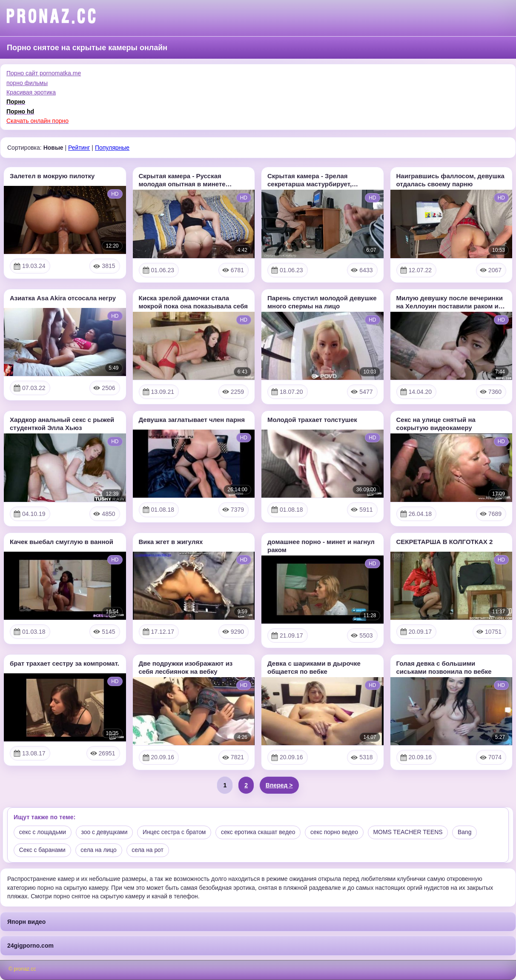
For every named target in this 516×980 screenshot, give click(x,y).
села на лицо (99, 850)
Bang (469, 832)
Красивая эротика (31, 92)
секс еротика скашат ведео (261, 832)
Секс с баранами (43, 850)
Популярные (112, 148)
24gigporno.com (30, 946)
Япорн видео (26, 922)
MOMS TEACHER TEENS (412, 832)
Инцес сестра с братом (176, 832)
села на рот (149, 850)
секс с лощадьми (43, 832)
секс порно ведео (337, 832)
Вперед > (279, 785)
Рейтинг (79, 148)
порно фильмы (27, 83)
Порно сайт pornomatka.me (44, 73)
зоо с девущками (105, 832)
